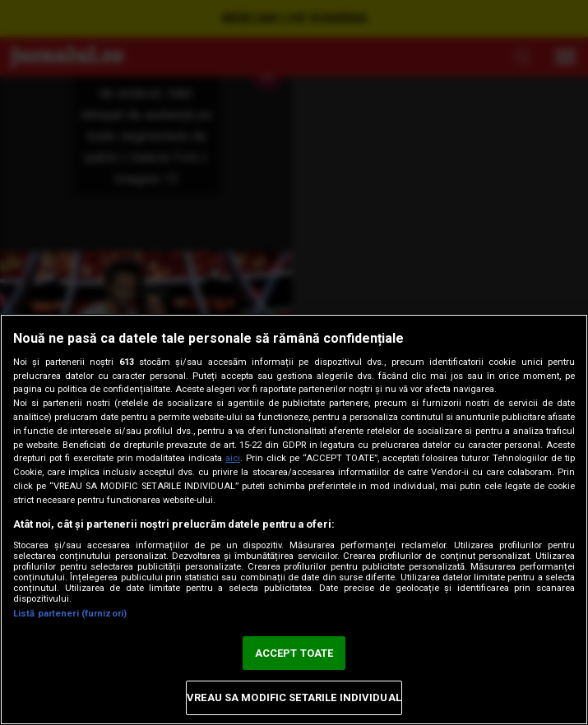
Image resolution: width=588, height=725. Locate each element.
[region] (294, 520)
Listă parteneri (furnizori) (70, 614)
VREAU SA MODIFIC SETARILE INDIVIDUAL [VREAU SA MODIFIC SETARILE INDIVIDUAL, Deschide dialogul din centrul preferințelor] (294, 697)
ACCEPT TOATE (294, 653)
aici (233, 458)
